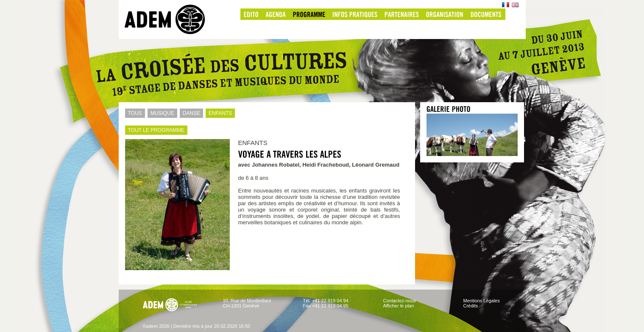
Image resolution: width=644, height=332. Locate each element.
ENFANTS (219, 113)
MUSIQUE (161, 113)
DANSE (190, 113)
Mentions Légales (482, 301)
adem (173, 20)
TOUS (134, 113)
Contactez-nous (400, 301)
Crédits (471, 306)
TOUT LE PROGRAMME (155, 130)
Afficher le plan (399, 306)
